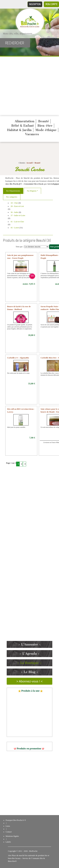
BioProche (33, 851)
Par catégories (12, 197)
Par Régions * (33, 191)
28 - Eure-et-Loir (17, 206)
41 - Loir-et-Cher (17, 222)
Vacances (32, 134)
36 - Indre (14, 212)
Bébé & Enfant (23, 126)
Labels (8, 842)
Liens (8, 826)
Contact (9, 832)
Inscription (35, 4)
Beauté (44, 121)
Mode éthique (46, 130)
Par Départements (13, 191)
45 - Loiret (15, 228)
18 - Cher (14, 203)
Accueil (29, 163)
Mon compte (51, 4)
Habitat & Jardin (19, 130)
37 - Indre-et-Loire (18, 215)
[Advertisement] (29, 86)
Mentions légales (12, 836)
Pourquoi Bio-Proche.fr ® (16, 820)
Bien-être (45, 126)
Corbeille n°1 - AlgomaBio (18, 358)
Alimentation (25, 121)
